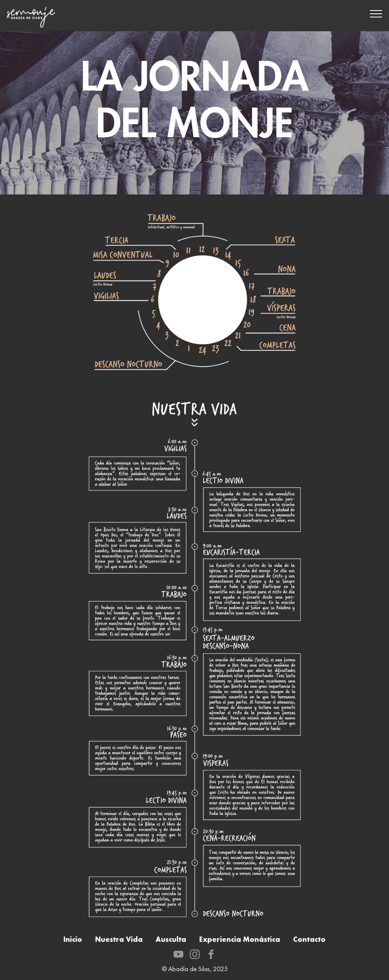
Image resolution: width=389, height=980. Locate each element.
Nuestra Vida (119, 940)
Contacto (309, 940)
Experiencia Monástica (240, 940)
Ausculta (171, 940)
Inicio (73, 940)
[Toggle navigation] (376, 13)
